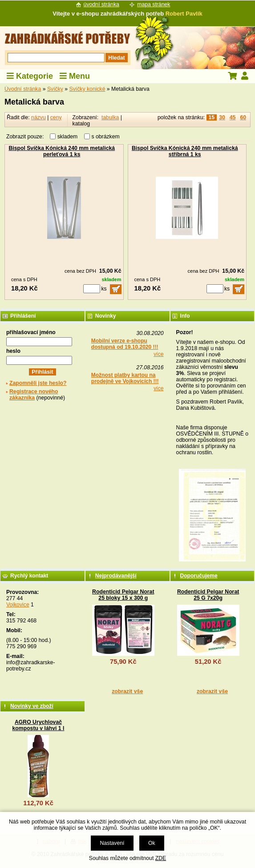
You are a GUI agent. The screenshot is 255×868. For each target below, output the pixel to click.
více (158, 354)
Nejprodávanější (116, 576)
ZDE (161, 858)
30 (222, 117)
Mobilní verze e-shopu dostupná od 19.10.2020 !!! (125, 344)
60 (243, 117)
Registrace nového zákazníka (34, 395)
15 (212, 117)
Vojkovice (18, 605)
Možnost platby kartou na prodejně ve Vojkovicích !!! (125, 378)
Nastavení (112, 843)
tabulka (110, 117)
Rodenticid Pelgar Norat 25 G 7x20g (208, 595)
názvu (38, 117)
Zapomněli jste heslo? (38, 383)
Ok (152, 843)
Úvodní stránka (23, 89)
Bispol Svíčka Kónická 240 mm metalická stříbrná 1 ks (185, 151)
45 (233, 117)
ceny (56, 117)
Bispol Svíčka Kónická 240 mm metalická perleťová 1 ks (62, 151)
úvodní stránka (101, 4)
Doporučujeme (199, 576)
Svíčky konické (87, 89)
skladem (70, 137)
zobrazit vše (127, 691)
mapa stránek (154, 4)
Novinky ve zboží (32, 706)
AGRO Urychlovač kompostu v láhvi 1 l (38, 725)
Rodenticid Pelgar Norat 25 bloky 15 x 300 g (123, 595)
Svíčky (55, 89)
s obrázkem (106, 137)
